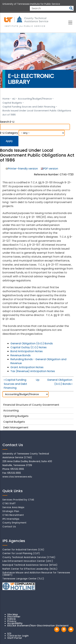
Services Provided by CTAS (18, 500)
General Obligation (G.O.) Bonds (32, 343)
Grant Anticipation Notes (27, 367)
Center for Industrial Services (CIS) (23, 550)
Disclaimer (14, 617)
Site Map (13, 615)
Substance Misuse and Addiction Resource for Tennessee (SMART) (36, 574)
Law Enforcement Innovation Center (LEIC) (28, 561)
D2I (9, 634)
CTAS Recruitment (13, 515)
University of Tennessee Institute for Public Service (31, 4)
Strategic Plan (11, 511)
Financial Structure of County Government (31, 405)
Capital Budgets (12, 103)
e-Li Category (9, 133)
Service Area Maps (13, 507)
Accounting (11, 410)
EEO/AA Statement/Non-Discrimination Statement (38, 626)
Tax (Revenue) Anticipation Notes (33, 371)
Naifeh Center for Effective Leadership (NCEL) (30, 569)
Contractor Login (18, 636)
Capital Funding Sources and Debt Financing (29, 107)
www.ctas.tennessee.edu (17, 477)
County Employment (15, 523)
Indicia (12, 619)
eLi (14, 99)
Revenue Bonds (20, 355)
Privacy (12, 621)
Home (6, 99)
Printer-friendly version (23, 169)
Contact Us (9, 527)
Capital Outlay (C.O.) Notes (28, 347)
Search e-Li (7, 122)
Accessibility (15, 623)
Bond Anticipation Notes (27, 351)
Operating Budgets (16, 416)
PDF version (51, 169)
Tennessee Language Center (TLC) (23, 579)
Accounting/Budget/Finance (35, 99)
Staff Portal (15, 638)
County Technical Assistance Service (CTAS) (29, 557)
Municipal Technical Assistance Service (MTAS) (30, 565)
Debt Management (16, 427)
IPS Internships (11, 519)
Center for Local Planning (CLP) (21, 553)
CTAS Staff (9, 503)
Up (38, 380)
